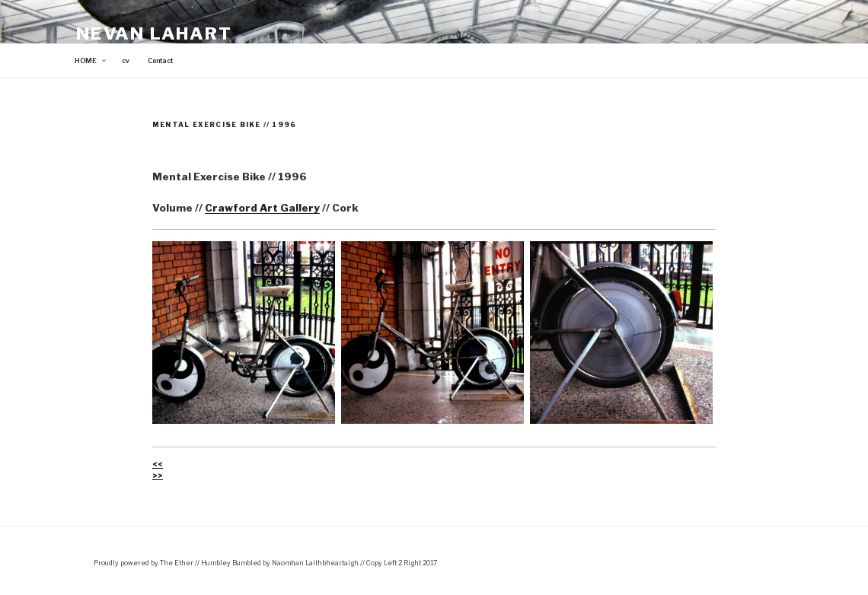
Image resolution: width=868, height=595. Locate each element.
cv (126, 61)
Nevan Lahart (154, 33)
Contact (160, 61)
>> (158, 476)
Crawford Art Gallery (262, 208)
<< (158, 464)
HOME (91, 61)
